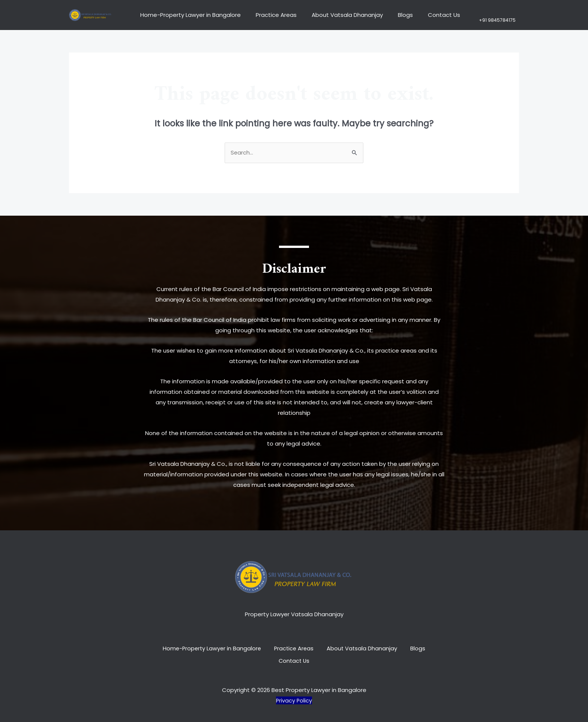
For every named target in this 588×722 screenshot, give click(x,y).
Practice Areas (274, 15)
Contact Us (430, 15)
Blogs (396, 15)
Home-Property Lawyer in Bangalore (192, 15)
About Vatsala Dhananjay (341, 15)
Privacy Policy (294, 698)
